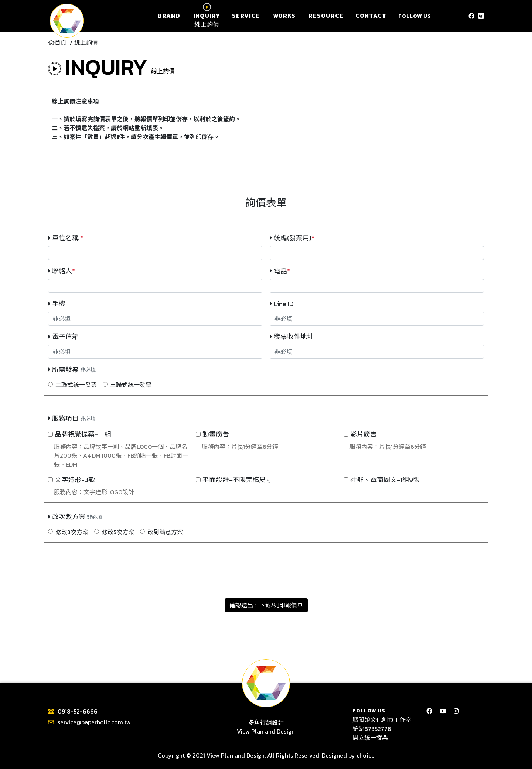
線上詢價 (86, 43)
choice (366, 756)
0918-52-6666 (78, 711)
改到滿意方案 (165, 532)
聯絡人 (62, 271)
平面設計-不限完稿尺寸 (237, 480)
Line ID (282, 304)
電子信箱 (63, 337)
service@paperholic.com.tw (94, 722)
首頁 (57, 43)
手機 (57, 304)
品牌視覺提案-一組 (83, 434)
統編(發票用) (292, 238)
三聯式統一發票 (131, 385)
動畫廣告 (216, 434)
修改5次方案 (118, 532)
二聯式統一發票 (76, 385)
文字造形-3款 (75, 480)
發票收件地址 (292, 337)
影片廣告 (364, 434)
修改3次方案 (72, 532)
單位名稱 (66, 238)
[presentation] (266, 566)
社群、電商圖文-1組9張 (385, 480)
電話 (280, 271)
